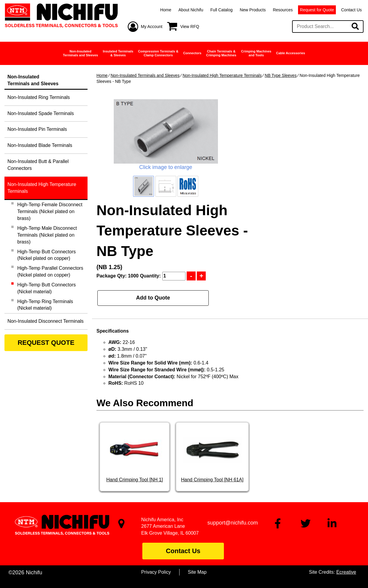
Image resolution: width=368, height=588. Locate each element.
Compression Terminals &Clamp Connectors (158, 53)
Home (166, 10)
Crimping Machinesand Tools (256, 53)
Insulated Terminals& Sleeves (118, 53)
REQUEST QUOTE (46, 343)
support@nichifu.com (233, 523)
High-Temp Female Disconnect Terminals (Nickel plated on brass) (50, 211)
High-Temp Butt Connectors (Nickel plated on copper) (47, 255)
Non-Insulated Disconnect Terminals (46, 321)
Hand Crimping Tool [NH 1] (135, 480)
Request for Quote (317, 10)
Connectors (192, 53)
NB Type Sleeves (281, 75)
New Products (253, 10)
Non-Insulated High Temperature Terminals (222, 75)
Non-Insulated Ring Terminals (39, 97)
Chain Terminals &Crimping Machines (221, 53)
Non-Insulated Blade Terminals (40, 145)
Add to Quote (153, 298)
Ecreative (346, 572)
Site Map (197, 572)
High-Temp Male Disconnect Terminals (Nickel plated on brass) (47, 235)
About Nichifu (191, 10)
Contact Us (351, 10)
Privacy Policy (156, 572)
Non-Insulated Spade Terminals (41, 113)
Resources (283, 10)
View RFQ (190, 27)
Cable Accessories (290, 53)
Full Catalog (222, 10)
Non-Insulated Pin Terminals (37, 129)
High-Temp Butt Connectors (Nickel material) (47, 288)
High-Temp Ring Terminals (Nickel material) (45, 305)
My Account (152, 27)
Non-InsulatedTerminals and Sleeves (80, 53)
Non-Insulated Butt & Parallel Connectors (38, 165)
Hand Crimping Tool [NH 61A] (212, 480)
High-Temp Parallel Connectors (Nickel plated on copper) (50, 271)
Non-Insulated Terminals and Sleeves (145, 75)
